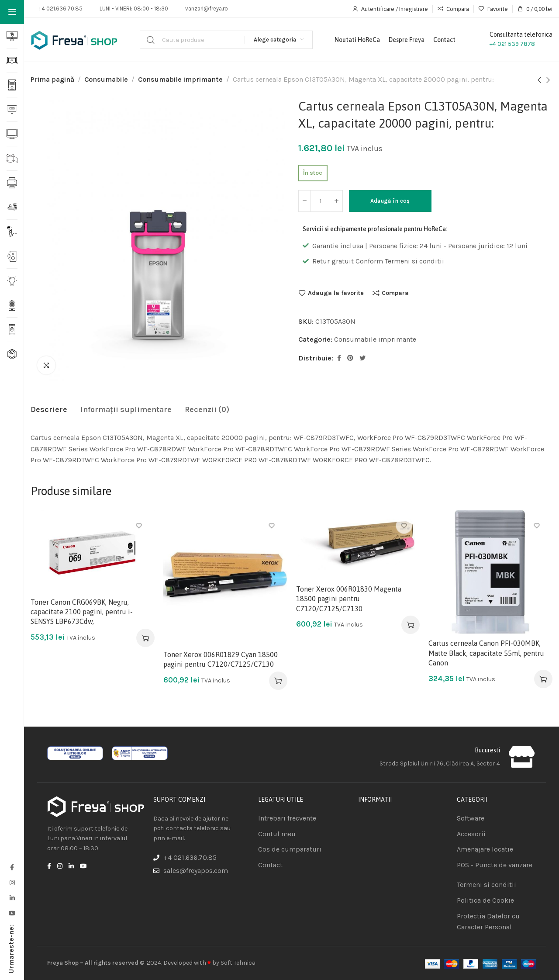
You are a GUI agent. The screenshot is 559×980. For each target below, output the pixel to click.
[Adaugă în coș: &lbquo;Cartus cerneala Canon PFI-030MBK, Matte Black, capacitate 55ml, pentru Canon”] (543, 679)
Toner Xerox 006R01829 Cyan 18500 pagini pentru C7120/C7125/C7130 (221, 659)
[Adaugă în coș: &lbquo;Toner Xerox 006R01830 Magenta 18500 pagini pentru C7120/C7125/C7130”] (411, 625)
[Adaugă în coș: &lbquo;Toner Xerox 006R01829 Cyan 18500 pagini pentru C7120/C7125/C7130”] (278, 681)
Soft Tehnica (238, 963)
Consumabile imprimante (180, 79)
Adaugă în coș (391, 201)
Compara (395, 293)
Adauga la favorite (336, 293)
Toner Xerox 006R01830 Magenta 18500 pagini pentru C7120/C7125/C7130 (349, 599)
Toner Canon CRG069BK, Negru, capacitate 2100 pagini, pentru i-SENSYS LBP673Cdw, (82, 612)
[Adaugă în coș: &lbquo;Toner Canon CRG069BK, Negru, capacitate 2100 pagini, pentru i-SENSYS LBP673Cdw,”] (145, 638)
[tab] (49, 410)
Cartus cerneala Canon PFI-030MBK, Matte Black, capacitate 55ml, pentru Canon (486, 653)
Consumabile (106, 79)
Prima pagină (52, 79)
